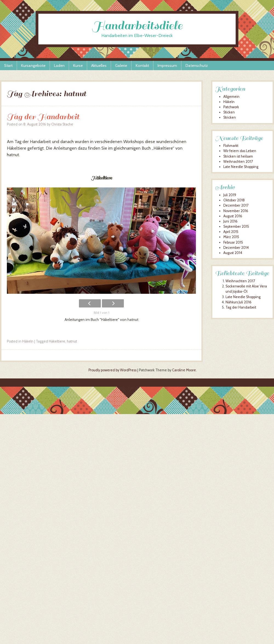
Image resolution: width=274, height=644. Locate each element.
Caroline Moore (184, 370)
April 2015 (231, 232)
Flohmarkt (231, 146)
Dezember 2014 (236, 248)
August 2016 (233, 216)
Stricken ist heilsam (238, 156)
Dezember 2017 (236, 205)
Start (8, 65)
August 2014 (233, 253)
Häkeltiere (57, 341)
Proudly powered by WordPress (112, 370)
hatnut (72, 341)
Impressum (167, 65)
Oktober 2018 (234, 200)
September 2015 (236, 226)
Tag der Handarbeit (43, 117)
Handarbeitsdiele (137, 26)
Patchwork (231, 107)
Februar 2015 (233, 242)
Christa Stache (62, 124)
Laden (59, 65)
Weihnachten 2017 (238, 162)
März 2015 (231, 237)
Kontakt (142, 65)
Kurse (78, 65)
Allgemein (231, 97)
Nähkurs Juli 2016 (239, 302)
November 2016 (236, 211)
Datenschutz (197, 65)
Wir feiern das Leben (240, 151)
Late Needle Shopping (241, 167)
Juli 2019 (230, 195)
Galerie (121, 65)
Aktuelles (99, 65)
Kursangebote (33, 65)
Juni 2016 (230, 221)
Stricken (230, 117)
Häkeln (28, 341)
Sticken (229, 112)
